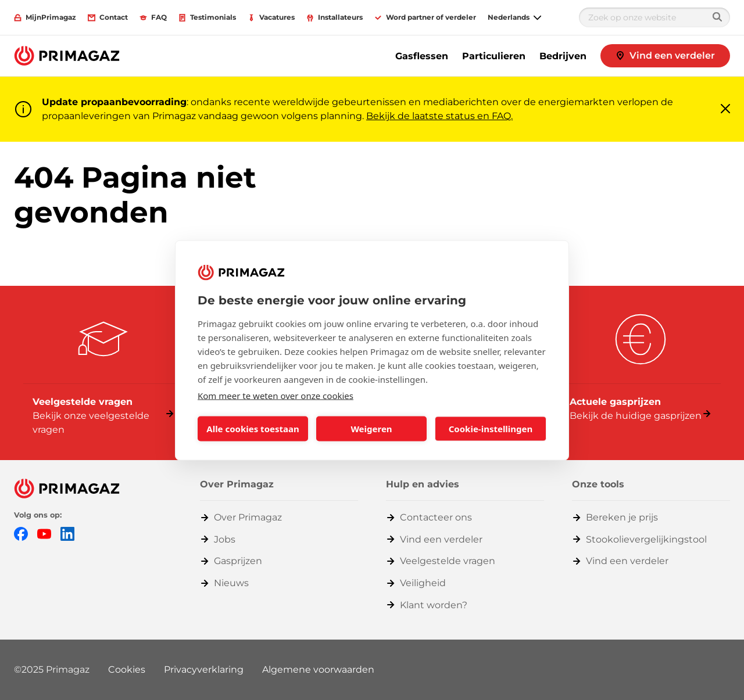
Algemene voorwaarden (318, 670)
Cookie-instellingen (491, 429)
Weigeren (371, 429)
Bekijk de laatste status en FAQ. (439, 116)
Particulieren (494, 56)
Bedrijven (563, 56)
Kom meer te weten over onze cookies (276, 395)
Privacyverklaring (204, 670)
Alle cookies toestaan (253, 429)
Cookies (127, 670)
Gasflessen (422, 56)
